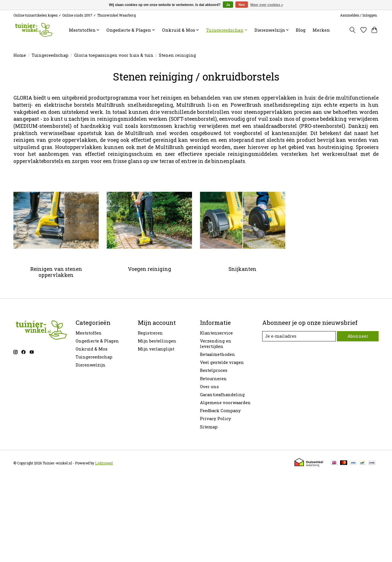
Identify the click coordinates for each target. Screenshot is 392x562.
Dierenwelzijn (91, 365)
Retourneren (213, 379)
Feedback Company (220, 411)
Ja (228, 5)
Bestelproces (214, 370)
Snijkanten (243, 269)
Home (20, 55)
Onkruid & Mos (92, 349)
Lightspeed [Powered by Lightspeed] (104, 463)
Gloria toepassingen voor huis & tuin (114, 55)
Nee (242, 5)
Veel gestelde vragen (222, 362)
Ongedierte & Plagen (97, 341)
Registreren (150, 333)
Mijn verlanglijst (156, 349)
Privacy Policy (216, 419)
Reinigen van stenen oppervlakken (56, 272)
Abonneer (358, 336)
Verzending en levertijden (216, 344)
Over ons (209, 387)
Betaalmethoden (218, 354)
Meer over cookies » (267, 5)
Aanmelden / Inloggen (358, 15)
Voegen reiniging (149, 269)
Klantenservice (216, 333)
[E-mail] (299, 336)
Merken (321, 30)
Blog (301, 30)
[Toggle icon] (352, 30)
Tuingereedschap (50, 55)
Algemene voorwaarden (225, 403)
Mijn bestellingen (157, 341)
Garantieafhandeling (222, 395)
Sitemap (209, 427)
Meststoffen (89, 333)
